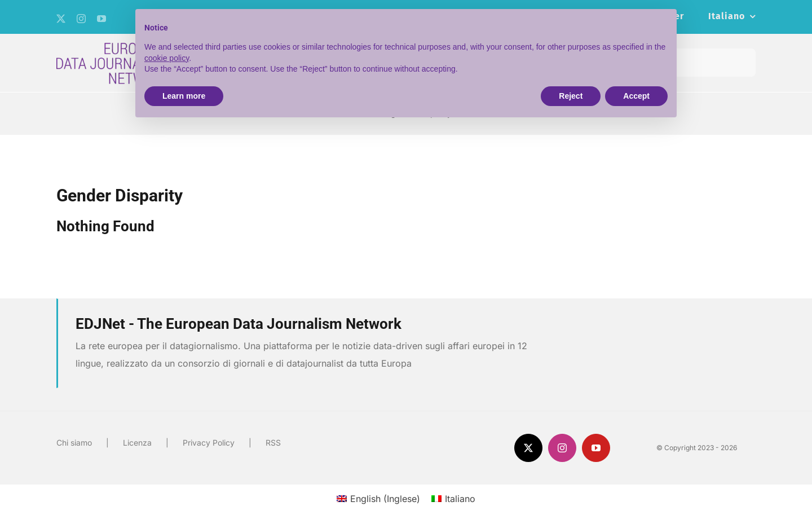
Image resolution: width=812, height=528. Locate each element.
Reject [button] (571, 96)
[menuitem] (732, 17)
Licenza (137, 443)
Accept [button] (636, 96)
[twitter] (61, 19)
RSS (273, 443)
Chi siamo (74, 443)
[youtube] (101, 19)
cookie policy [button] (167, 58)
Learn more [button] (184, 96)
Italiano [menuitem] (460, 499)
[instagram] (81, 19)
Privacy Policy (209, 443)
